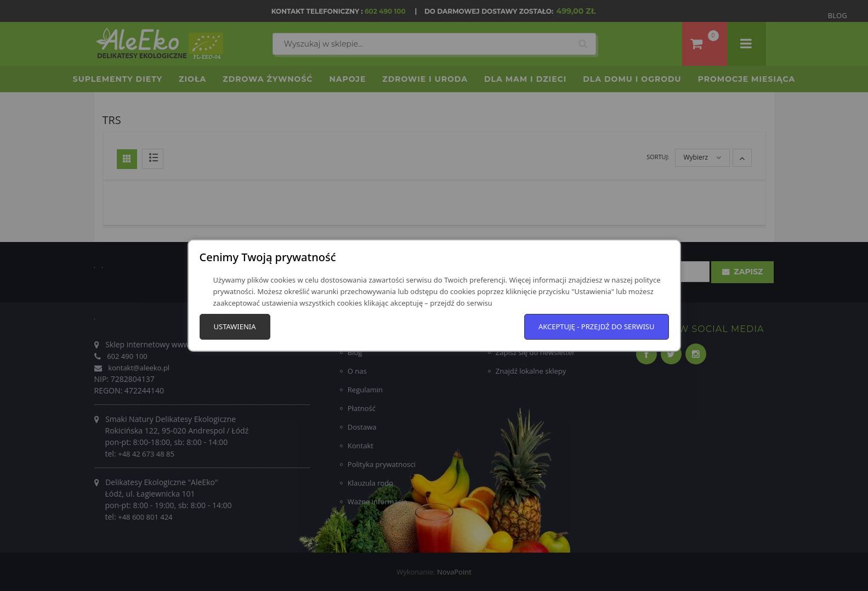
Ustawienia (235, 327)
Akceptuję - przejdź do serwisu (597, 327)
